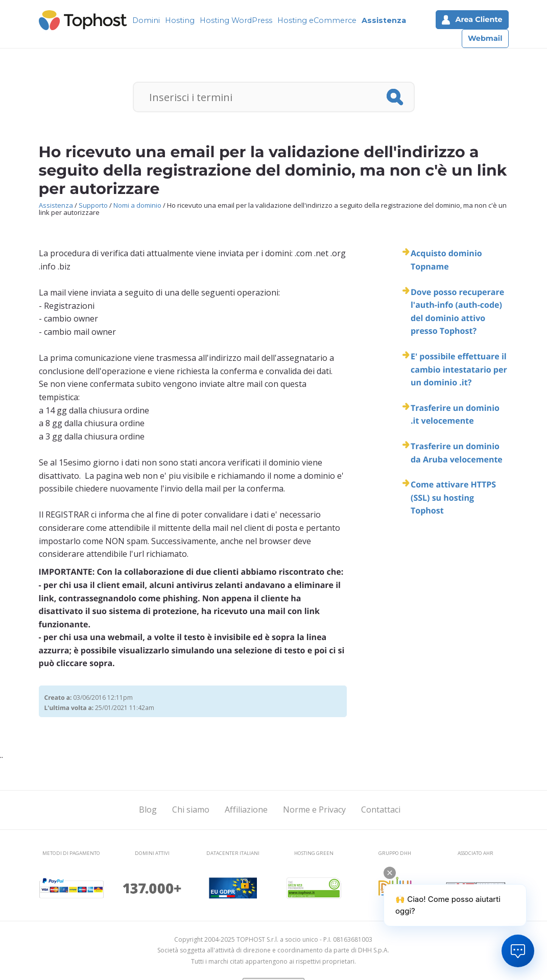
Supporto (93, 205)
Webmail (485, 38)
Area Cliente (472, 20)
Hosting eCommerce (317, 20)
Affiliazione (246, 810)
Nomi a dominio (137, 205)
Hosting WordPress (236, 20)
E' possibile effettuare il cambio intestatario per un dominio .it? (459, 369)
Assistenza (384, 20)
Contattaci (381, 810)
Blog (148, 810)
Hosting (180, 20)
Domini (146, 20)
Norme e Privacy (314, 810)
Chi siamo (191, 810)
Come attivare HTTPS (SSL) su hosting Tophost (453, 497)
